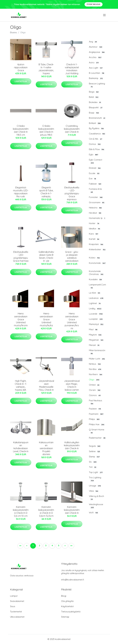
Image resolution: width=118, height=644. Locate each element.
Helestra (96, 208)
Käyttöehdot (67, 606)
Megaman (96, 340)
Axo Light (96, 68)
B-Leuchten (97, 73)
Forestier (96, 197)
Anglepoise (97, 52)
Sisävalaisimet (17, 601)
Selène (95, 451)
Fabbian (95, 184)
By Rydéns (97, 128)
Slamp (95, 457)
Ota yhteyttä (67, 601)
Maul (93, 329)
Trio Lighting (95, 479)
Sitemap (65, 617)
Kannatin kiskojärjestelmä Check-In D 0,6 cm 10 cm (21, 511)
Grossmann (97, 202)
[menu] (105, 15)
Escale (94, 173)
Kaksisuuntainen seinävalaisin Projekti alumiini (46, 448)
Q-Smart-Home (97, 431)
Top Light (96, 472)
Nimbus (95, 364)
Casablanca (97, 134)
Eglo (94, 155)
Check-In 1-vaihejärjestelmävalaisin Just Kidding (72, 69)
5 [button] (59, 545)
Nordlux (95, 369)
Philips (94, 419)
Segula (95, 446)
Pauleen (95, 409)
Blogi (64, 596)
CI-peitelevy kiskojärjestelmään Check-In (72, 129)
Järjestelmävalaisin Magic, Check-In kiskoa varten (72, 385)
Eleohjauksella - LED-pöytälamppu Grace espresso (72, 193)
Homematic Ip (97, 218)
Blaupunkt (96, 108)
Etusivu (13, 32)
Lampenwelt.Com (97, 286)
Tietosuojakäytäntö (71, 612)
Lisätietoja (21, 81)
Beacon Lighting (97, 85)
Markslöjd (96, 324)
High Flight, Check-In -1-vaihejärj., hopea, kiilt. (21, 385)
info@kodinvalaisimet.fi (73, 580)
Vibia (94, 491)
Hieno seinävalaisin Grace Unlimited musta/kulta (46, 319)
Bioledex (95, 102)
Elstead (95, 168)
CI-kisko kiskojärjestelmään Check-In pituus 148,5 (46, 130)
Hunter (94, 223)
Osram (95, 390)
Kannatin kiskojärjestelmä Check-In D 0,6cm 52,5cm (46, 511)
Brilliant (95, 123)
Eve (93, 179)
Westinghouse (96, 506)
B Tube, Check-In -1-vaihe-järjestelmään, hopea (46, 69)
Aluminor (96, 47)
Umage (95, 486)
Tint (93, 467)
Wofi (94, 513)
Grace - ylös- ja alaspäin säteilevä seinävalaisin (72, 256)
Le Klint (95, 293)
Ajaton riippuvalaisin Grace (21, 67)
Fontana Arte (95, 191)
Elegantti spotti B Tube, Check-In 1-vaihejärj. (46, 192)
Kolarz (95, 258)
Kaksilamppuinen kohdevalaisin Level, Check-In (21, 447)
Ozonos (95, 395)
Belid (94, 97)
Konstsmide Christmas (96, 273)
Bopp (94, 113)
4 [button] (52, 545)
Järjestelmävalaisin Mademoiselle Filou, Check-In (46, 385)
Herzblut (95, 213)
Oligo (94, 380)
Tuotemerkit (16, 612)
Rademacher (97, 438)
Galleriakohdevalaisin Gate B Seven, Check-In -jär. (46, 256)
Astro (94, 63)
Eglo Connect (96, 161)
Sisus (13, 606)
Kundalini (96, 279)
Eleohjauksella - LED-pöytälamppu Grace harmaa (21, 256)
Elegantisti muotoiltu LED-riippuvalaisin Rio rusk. (21, 192)
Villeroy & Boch (96, 498)
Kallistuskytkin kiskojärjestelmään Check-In (72, 445)
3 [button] (46, 545)
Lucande (96, 314)
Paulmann (96, 414)
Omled (94, 385)
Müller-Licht (97, 359)
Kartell (94, 239)
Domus (95, 144)
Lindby (95, 309)
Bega (94, 92)
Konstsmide (97, 263)
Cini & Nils (96, 139)
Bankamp (96, 78)
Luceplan (96, 319)
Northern (96, 374)
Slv (93, 462)
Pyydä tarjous (94, 4)
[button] (65, 546)
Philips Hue (97, 424)
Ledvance (96, 298)
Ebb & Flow (97, 149)
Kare (94, 234)
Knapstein (96, 244)
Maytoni (95, 335)
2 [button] (39, 545)
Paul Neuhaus (96, 402)
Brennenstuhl (97, 118)
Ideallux (95, 229)
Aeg (93, 42)
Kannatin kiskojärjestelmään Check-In (72, 510)
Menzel (94, 345)
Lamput (14, 596)
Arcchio (95, 57)
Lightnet (95, 303)
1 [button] (33, 545)
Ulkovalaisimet (17, 617)
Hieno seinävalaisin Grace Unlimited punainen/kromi (72, 321)
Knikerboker (97, 250)
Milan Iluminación (97, 352)
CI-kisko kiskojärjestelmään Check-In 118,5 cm (21, 130)
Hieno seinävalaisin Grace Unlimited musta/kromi (21, 319)
